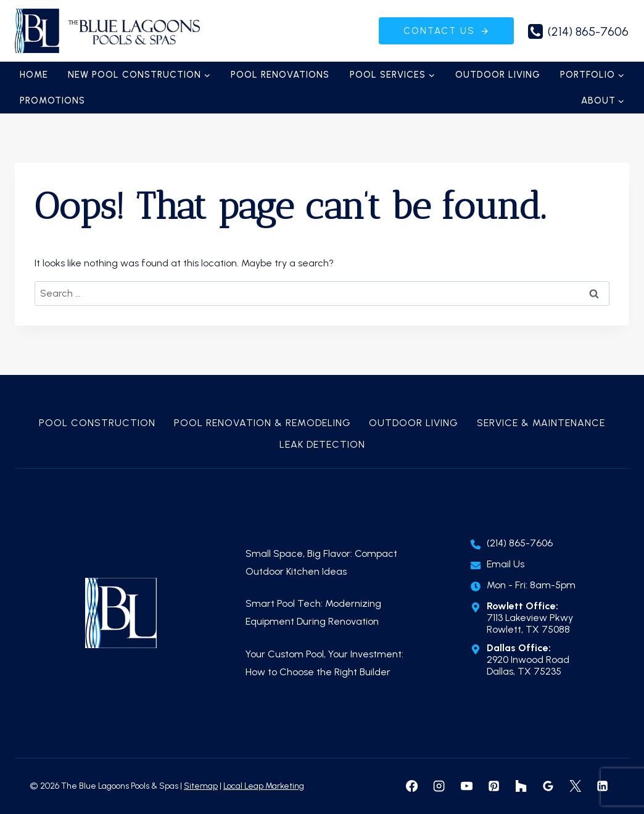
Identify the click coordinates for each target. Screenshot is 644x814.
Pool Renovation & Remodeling (262, 423)
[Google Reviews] (548, 786)
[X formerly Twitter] (575, 786)
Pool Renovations (280, 75)
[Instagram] (439, 786)
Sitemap (201, 786)
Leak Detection (322, 444)
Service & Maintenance (541, 423)
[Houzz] (521, 786)
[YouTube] (466, 786)
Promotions (52, 101)
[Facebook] (412, 786)
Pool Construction (97, 423)
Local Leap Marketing (264, 786)
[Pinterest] (493, 786)
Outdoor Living (498, 75)
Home (34, 75)
